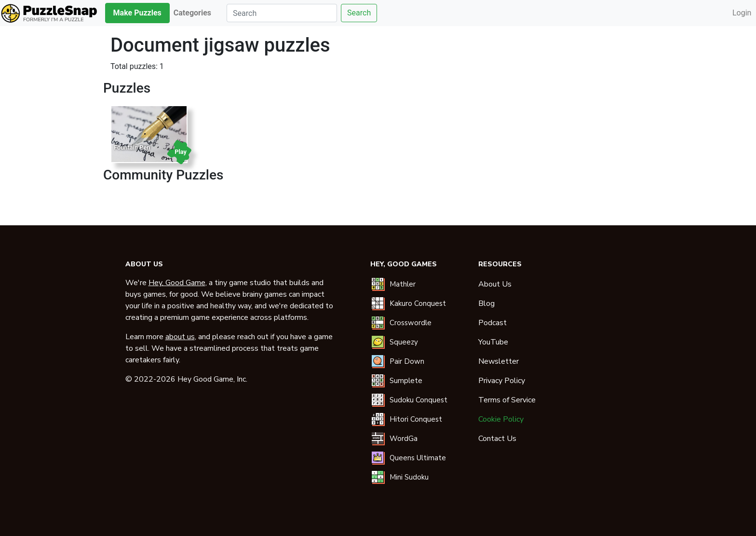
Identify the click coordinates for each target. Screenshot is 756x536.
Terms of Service (507, 400)
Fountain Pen (132, 147)
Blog (486, 303)
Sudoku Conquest (418, 400)
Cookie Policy (501, 419)
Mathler (403, 284)
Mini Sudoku (409, 477)
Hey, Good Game (177, 283)
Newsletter (499, 361)
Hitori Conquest (416, 419)
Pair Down (407, 361)
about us (180, 337)
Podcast (493, 323)
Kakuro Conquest (418, 303)
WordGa (404, 439)
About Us (495, 284)
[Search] (282, 13)
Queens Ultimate (418, 458)
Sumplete (406, 381)
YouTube (493, 342)
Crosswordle (411, 323)
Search (359, 13)
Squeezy (404, 342)
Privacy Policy (502, 381)
